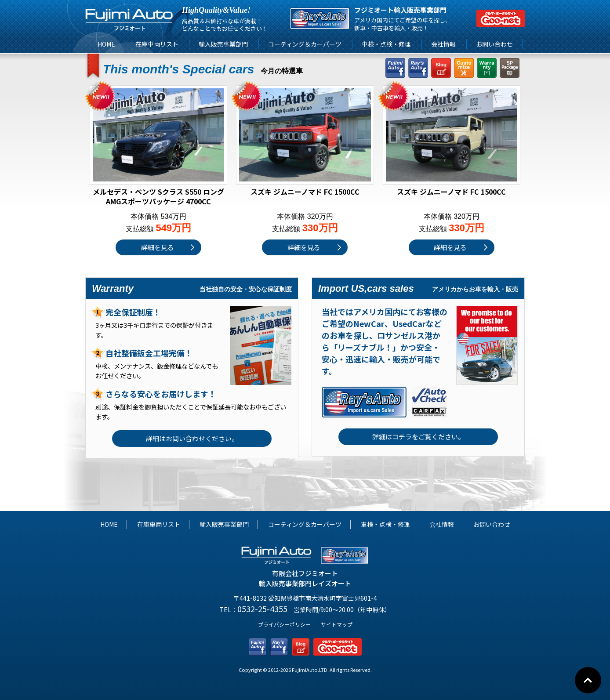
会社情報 (443, 44)
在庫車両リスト (157, 44)
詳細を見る (158, 247)
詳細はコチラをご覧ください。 (418, 437)
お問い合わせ (494, 44)
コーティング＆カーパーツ (305, 44)
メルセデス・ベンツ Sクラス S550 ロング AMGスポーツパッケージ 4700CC (158, 196)
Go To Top (588, 680)
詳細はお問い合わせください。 (192, 438)
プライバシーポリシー (284, 624)
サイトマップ (337, 624)
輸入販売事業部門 (223, 44)
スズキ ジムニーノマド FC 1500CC (305, 192)
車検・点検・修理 (386, 44)
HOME (106, 44)
